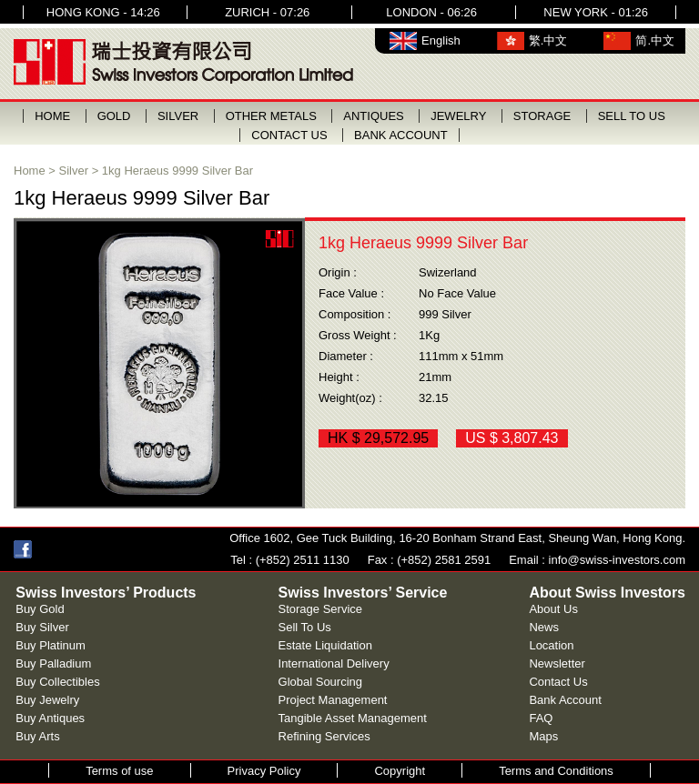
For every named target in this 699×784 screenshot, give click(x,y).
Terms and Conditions (556, 771)
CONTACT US (289, 135)
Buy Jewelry (47, 700)
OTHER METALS (271, 116)
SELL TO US (632, 116)
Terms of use (119, 771)
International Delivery (334, 663)
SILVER (178, 116)
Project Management (333, 700)
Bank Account (565, 700)
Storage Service (321, 609)
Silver (74, 171)
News (544, 627)
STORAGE (542, 116)
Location (551, 645)
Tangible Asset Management (353, 718)
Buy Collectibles (58, 682)
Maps (543, 736)
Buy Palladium (53, 663)
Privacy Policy (264, 771)
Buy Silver (42, 627)
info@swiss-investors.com (617, 560)
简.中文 (655, 40)
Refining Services (324, 736)
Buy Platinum (51, 645)
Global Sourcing (321, 682)
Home (30, 171)
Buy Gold (40, 609)
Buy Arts (37, 736)
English (441, 40)
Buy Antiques (50, 718)
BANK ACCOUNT (401, 135)
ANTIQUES (373, 116)
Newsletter (557, 663)
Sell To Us (305, 627)
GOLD (114, 116)
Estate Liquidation (325, 645)
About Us (553, 609)
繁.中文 (548, 40)
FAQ (541, 718)
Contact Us (558, 682)
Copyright (400, 771)
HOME (52, 116)
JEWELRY (458, 116)
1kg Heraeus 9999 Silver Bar (177, 171)
